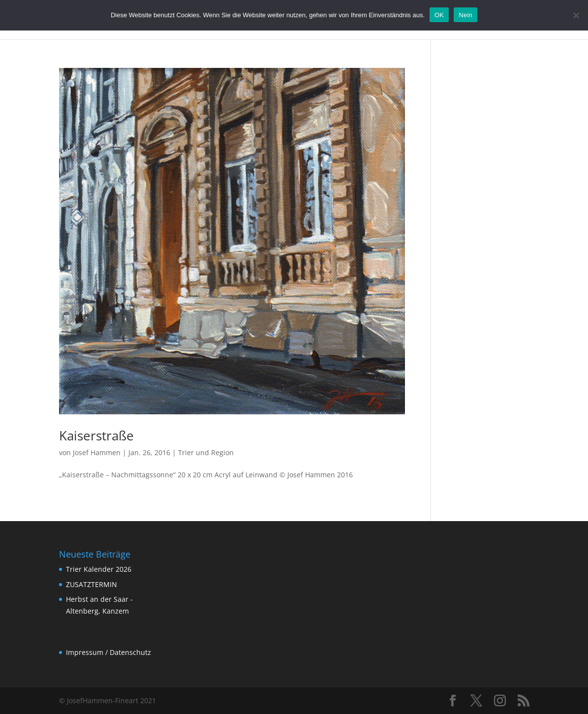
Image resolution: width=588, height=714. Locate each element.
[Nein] (576, 15)
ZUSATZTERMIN (92, 584)
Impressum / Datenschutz (108, 652)
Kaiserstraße (96, 435)
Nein (465, 15)
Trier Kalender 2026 (99, 569)
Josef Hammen (97, 452)
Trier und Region (206, 452)
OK (439, 15)
